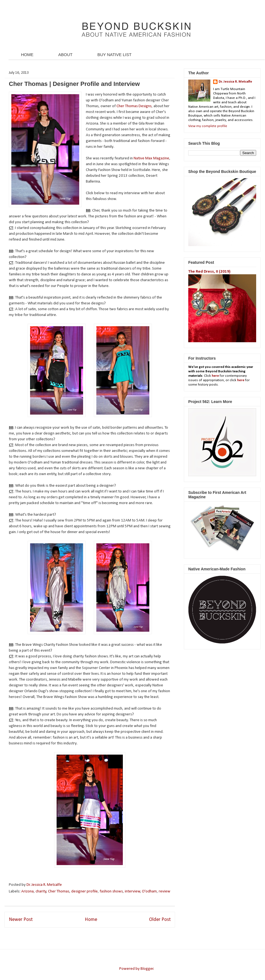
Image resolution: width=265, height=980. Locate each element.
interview (132, 891)
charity (41, 891)
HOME (27, 55)
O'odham (149, 891)
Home (91, 920)
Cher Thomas (59, 891)
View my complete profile (208, 126)
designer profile (84, 891)
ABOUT (65, 55)
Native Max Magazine (151, 158)
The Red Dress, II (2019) (209, 272)
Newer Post (21, 920)
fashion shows (111, 891)
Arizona (27, 891)
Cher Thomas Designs (134, 106)
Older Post (160, 920)
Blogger (147, 969)
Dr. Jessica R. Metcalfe (45, 885)
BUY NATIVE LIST (115, 55)
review (165, 891)
